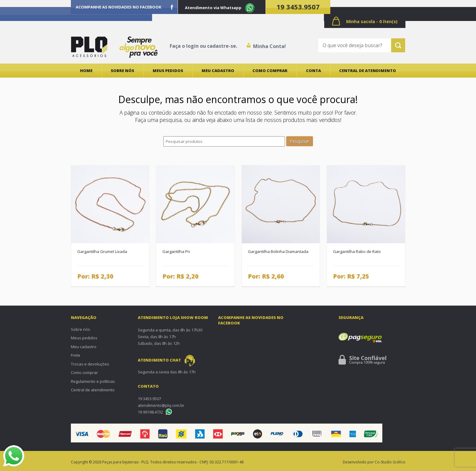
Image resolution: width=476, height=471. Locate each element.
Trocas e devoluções (90, 364)
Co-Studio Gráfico (390, 462)
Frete (76, 355)
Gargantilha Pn (176, 251)
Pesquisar (300, 141)
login (192, 46)
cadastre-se (222, 46)
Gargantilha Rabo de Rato (357, 251)
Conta (313, 71)
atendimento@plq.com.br (161, 405)
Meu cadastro (218, 71)
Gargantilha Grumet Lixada (102, 251)
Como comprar (270, 71)
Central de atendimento (368, 71)
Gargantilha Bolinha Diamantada (278, 251)
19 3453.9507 (298, 7)
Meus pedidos (168, 71)
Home (86, 71)
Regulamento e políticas (93, 381)
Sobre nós (122, 71)
